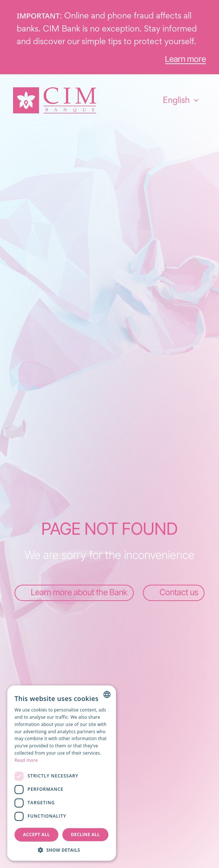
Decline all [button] (86, 834)
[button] (62, 850)
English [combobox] (176, 100)
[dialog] (62, 773)
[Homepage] (55, 100)
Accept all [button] (37, 834)
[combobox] (107, 694)
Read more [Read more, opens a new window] (26, 760)
